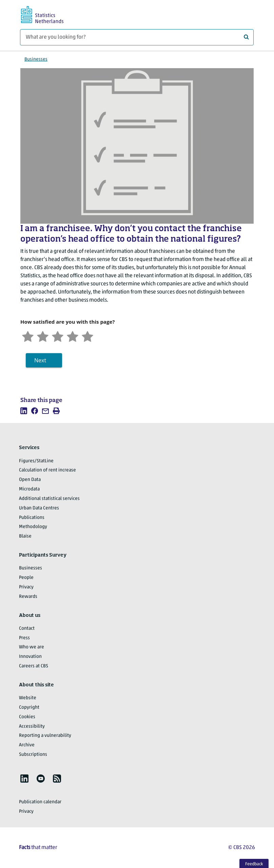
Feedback (254, 864)
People (26, 578)
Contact (27, 629)
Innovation (30, 657)
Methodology (33, 527)
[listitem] (24, 411)
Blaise (25, 536)
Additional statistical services (49, 499)
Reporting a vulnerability (45, 736)
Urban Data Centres (39, 508)
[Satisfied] (73, 336)
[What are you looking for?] (137, 37)
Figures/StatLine (36, 461)
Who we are (32, 647)
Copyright (29, 708)
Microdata (29, 489)
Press (24, 638)
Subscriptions (33, 755)
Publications (32, 518)
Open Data (30, 480)
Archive (27, 745)
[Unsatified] (43, 336)
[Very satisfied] (87, 336)
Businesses (36, 59)
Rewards (28, 597)
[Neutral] (58, 336)
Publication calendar (40, 802)
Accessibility (32, 726)
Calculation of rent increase (47, 470)
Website (28, 698)
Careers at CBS (34, 666)
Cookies (27, 717)
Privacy (26, 587)
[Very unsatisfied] (28, 336)
